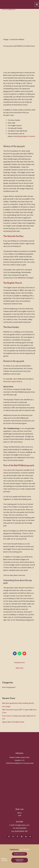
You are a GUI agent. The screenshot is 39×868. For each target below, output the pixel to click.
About (20, 813)
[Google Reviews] (26, 837)
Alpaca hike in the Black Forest (13, 722)
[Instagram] (13, 837)
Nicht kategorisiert (9, 9)
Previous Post (20, 662)
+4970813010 (24, 850)
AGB (20, 816)
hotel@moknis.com (22, 825)
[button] (5, 636)
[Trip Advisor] (30, 837)
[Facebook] (9, 837)
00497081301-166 (21, 831)
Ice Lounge (6, 706)
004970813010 (21, 828)
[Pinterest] (17, 837)
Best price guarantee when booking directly (18, 703)
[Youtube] (22, 837)
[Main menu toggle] (37, 4)
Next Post (20, 668)
